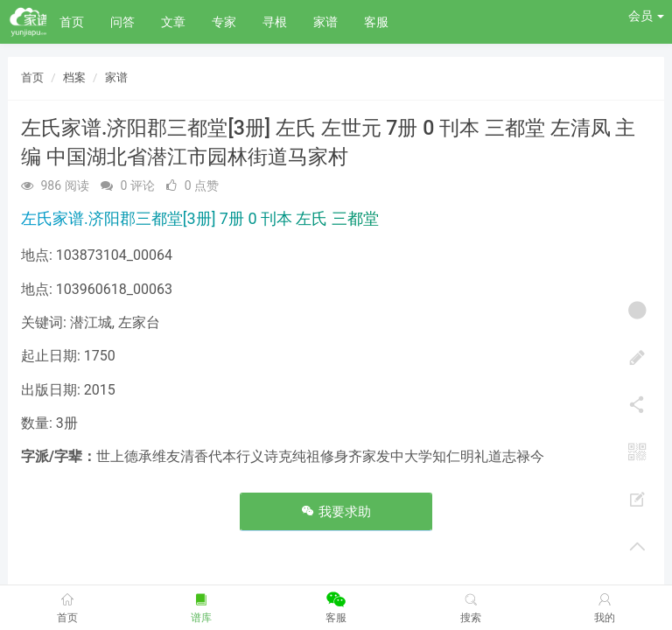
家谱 (325, 22)
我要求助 (336, 512)
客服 (376, 22)
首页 (72, 22)
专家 (224, 22)
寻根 (275, 22)
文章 (173, 22)
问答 (122, 22)
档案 (74, 77)
